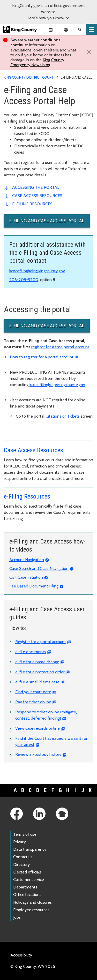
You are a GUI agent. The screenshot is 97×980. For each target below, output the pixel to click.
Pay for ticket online (33, 702)
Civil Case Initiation (26, 577)
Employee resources (31, 910)
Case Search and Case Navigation (39, 568)
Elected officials (27, 872)
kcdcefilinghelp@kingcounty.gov (37, 271)
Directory (21, 865)
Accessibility (21, 955)
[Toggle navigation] (91, 29)
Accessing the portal (36, 187)
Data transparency (30, 849)
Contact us (23, 857)
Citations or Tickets (63, 416)
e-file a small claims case (37, 682)
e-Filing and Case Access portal (47, 221)
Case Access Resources (33, 450)
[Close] (89, 52)
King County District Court (29, 77)
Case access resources (37, 196)
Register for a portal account (41, 642)
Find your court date (33, 692)
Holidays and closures (32, 902)
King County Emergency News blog (37, 62)
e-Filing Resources (32, 204)
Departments (25, 887)
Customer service (29, 880)
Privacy (20, 842)
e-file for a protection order (40, 672)
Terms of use (25, 834)
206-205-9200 (24, 280)
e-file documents (31, 652)
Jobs (17, 917)
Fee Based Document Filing (34, 586)
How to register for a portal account (42, 357)
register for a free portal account (60, 347)
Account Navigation (27, 560)
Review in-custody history (38, 754)
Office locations (27, 895)
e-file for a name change (37, 662)
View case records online (38, 728)
